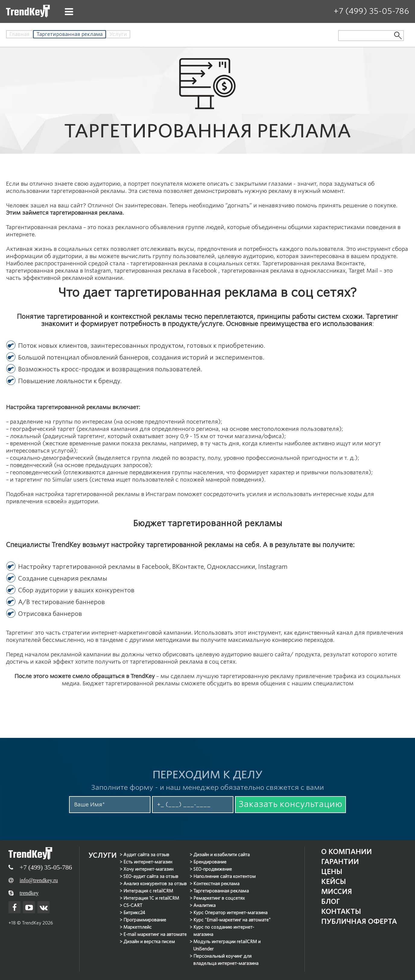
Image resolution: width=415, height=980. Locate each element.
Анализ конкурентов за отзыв (155, 883)
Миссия (334, 891)
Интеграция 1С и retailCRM (152, 898)
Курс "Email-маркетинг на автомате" (232, 920)
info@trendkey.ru (39, 880)
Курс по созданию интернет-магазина (224, 930)
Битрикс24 (135, 912)
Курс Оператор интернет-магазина (231, 912)
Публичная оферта (358, 921)
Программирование (145, 920)
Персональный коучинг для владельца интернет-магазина (226, 959)
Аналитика (205, 905)
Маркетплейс (138, 927)
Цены (329, 871)
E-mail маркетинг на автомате (155, 934)
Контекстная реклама (217, 883)
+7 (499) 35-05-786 (371, 11)
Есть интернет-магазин (148, 862)
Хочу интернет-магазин (149, 869)
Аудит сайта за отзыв (147, 854)
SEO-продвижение (213, 869)
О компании (344, 851)
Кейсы (331, 881)
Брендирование (210, 862)
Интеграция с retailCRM (149, 891)
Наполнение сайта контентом (225, 876)
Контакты (338, 911)
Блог (328, 901)
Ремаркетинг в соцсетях (219, 898)
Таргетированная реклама (221, 891)
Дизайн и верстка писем (149, 941)
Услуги (118, 34)
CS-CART (133, 905)
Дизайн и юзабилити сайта (222, 854)
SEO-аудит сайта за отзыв (151, 876)
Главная (19, 34)
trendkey (29, 892)
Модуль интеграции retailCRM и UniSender (227, 945)
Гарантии (338, 861)
